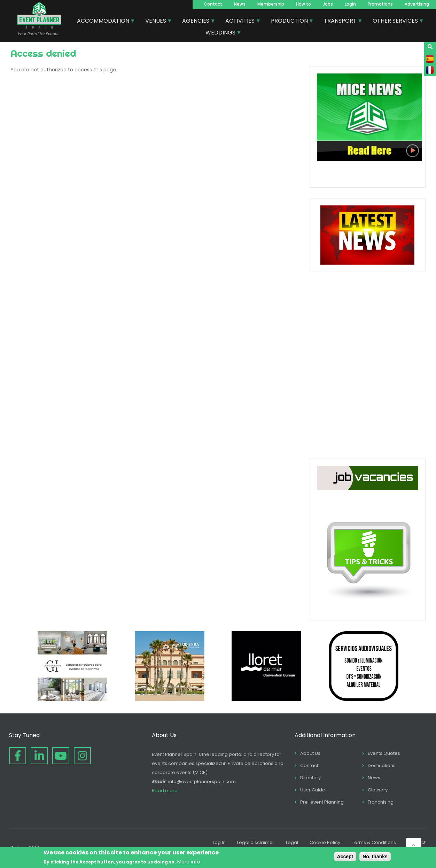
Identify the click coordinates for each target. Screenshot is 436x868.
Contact (213, 4)
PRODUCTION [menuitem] (290, 22)
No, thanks (375, 857)
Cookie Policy (325, 842)
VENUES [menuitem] (156, 22)
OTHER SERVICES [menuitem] (396, 22)
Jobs (328, 4)
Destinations (382, 765)
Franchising (381, 802)
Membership (271, 4)
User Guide (313, 790)
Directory (310, 778)
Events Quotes (384, 753)
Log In (219, 842)
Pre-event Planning (322, 802)
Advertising (417, 4)
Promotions (380, 4)
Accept (345, 857)
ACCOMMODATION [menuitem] (103, 22)
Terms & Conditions (374, 842)
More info (189, 862)
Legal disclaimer (256, 842)
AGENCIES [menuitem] (196, 22)
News (240, 4)
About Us (310, 753)
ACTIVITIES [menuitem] (240, 22)
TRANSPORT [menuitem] (341, 22)
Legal (292, 842)
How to (303, 4)
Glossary (378, 790)
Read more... (166, 791)
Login (350, 4)
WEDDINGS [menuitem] (221, 33)
